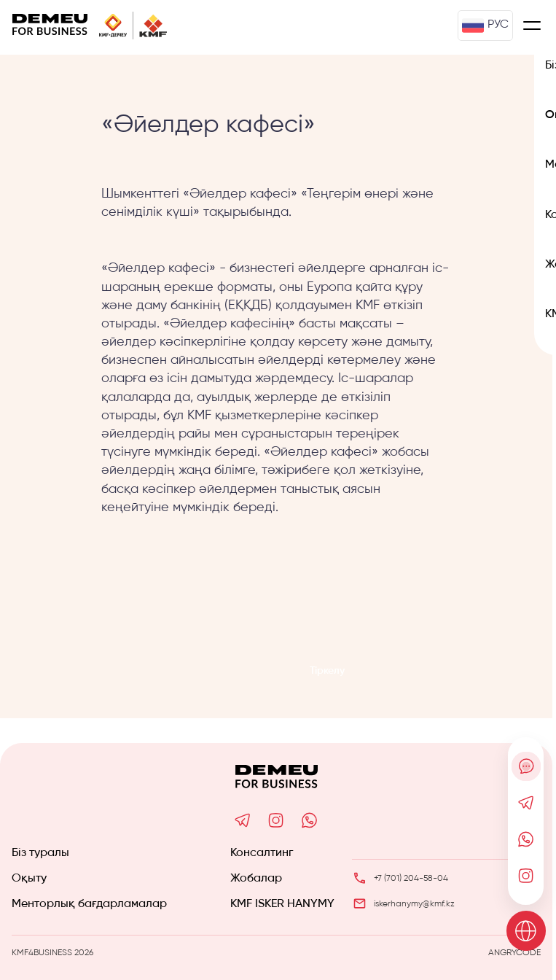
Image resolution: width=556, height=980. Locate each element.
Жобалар (256, 879)
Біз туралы (40, 853)
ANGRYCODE (514, 953)
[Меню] (532, 26)
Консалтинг (262, 853)
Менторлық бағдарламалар (89, 904)
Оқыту (29, 879)
